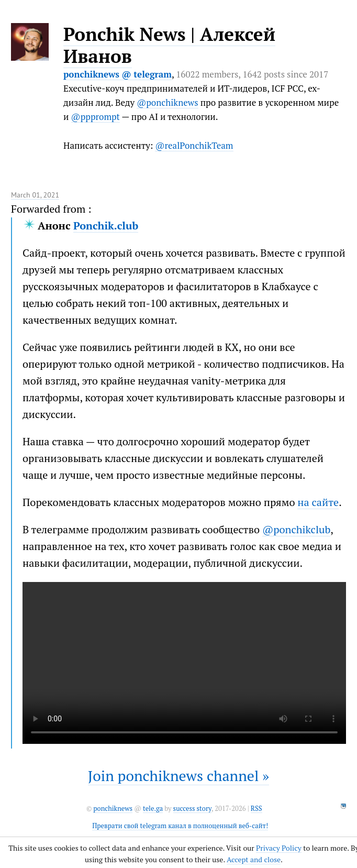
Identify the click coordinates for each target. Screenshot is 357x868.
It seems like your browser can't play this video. (184, 663)
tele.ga (153, 809)
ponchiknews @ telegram (118, 74)
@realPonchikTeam (194, 145)
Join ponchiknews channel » (179, 776)
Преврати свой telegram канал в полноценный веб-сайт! (180, 826)
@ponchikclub (296, 529)
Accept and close (254, 859)
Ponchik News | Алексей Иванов (169, 45)
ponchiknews (113, 809)
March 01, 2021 (35, 195)
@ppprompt (96, 117)
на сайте (318, 502)
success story (192, 809)
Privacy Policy (279, 848)
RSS (256, 809)
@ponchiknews (167, 102)
